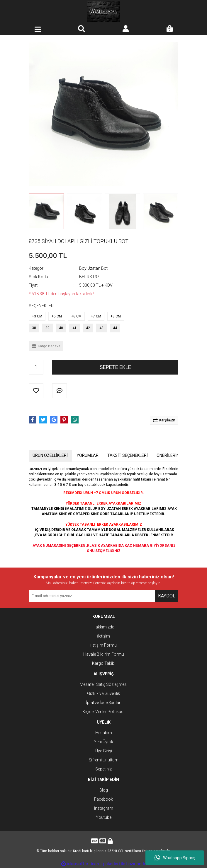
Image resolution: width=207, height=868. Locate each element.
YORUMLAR (88, 455)
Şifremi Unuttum (104, 760)
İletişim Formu (103, 645)
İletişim (103, 636)
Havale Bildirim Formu (104, 654)
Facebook (103, 799)
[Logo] (104, 12)
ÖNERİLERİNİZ (170, 455)
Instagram (104, 808)
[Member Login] (125, 29)
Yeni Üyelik (103, 742)
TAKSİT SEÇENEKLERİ (128, 455)
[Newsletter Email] (92, 596)
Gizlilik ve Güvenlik (103, 693)
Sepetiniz (103, 769)
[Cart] (169, 29)
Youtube (104, 817)
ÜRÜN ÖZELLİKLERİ (50, 455)
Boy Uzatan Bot (93, 268)
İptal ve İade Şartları (104, 703)
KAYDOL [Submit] (167, 596)
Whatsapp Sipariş (175, 858)
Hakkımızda (103, 627)
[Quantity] (36, 367)
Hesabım (104, 733)
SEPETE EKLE (115, 367)
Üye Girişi (104, 751)
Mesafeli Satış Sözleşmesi (104, 684)
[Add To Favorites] (36, 391)
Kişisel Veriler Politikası (103, 712)
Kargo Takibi (104, 663)
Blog (104, 790)
